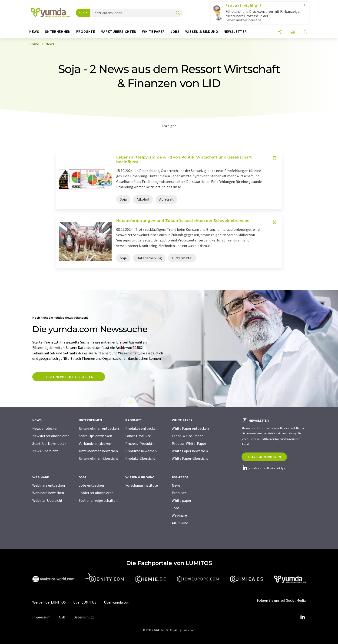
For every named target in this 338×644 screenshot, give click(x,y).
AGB (62, 617)
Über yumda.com (117, 602)
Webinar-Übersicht (47, 500)
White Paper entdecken (190, 428)
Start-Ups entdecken (95, 436)
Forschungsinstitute (142, 485)
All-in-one (180, 523)
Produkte (179, 493)
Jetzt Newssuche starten (69, 377)
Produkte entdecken (141, 428)
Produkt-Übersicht (140, 458)
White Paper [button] (153, 31)
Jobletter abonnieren (96, 493)
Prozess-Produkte (140, 443)
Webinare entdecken (49, 485)
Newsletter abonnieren (51, 436)
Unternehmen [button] (58, 31)
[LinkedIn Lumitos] (302, 617)
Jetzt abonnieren (264, 457)
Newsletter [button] (235, 31)
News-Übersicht (45, 451)
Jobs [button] (175, 31)
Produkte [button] (86, 31)
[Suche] (178, 13)
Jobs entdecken (91, 485)
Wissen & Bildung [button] (202, 31)
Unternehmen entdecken (99, 428)
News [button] (34, 31)
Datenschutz (84, 617)
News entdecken (45, 428)
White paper (182, 500)
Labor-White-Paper (187, 436)
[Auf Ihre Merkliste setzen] (275, 158)
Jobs (176, 508)
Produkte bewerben (141, 451)
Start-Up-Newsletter (49, 443)
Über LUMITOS (85, 602)
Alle (82, 13)
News (176, 485)
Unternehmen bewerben (98, 451)
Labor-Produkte (138, 436)
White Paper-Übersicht (190, 458)
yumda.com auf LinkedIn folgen (264, 468)
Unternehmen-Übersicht (99, 458)
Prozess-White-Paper (189, 443)
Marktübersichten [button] (119, 31)
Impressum (41, 617)
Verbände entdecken (95, 443)
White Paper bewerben (190, 451)
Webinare (179, 515)
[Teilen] (280, 32)
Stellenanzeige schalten (98, 500)
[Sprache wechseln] (293, 32)
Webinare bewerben (48, 493)
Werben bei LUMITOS (49, 602)
